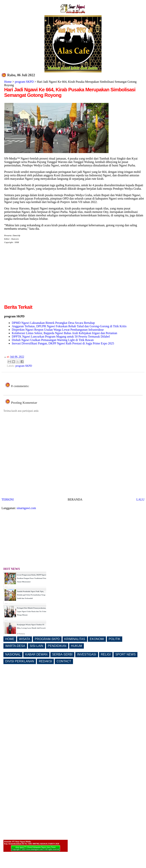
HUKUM (77, 646)
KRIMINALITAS (75, 639)
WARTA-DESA (15, 646)
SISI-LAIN (36, 646)
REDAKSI (45, 661)
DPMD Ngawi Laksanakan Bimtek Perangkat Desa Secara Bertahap (53, 323)
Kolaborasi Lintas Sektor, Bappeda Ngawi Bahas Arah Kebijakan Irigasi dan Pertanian (64, 333)
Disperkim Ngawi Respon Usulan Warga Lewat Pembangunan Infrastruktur (58, 330)
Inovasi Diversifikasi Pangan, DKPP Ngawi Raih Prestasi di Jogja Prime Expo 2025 (63, 343)
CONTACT (64, 661)
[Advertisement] (36, 277)
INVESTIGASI (87, 654)
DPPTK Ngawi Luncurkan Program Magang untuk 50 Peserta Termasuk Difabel (61, 337)
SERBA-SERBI (62, 654)
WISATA (25, 639)
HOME (10, 639)
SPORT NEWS (126, 654)
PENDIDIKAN (57, 646)
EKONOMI (97, 639)
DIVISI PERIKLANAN (20, 661)
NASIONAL (13, 654)
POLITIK (115, 639)
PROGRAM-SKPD (47, 639)
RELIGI (106, 654)
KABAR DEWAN (36, 654)
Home (8, 82)
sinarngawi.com (26, 508)
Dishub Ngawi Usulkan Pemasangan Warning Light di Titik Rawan (53, 340)
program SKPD (24, 82)
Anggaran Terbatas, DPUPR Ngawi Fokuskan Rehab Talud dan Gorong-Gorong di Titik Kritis (69, 326)
